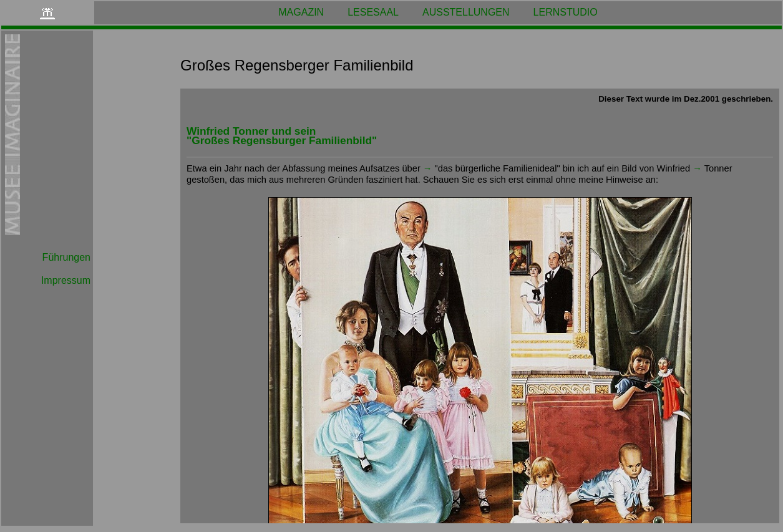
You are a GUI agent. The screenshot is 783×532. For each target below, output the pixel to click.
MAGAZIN (301, 12)
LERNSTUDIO (566, 12)
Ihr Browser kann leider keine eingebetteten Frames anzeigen (480, 306)
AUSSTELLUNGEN (466, 12)
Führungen (66, 257)
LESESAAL (373, 12)
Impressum (66, 280)
